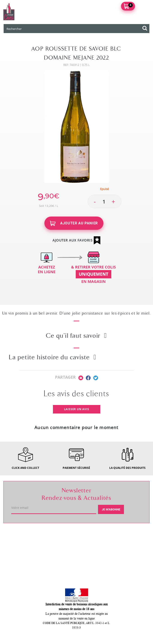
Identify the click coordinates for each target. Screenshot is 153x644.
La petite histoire (53, 357)
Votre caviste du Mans (29, 535)
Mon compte (19, 567)
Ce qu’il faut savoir (76, 336)
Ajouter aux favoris (76, 240)
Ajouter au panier (74, 223)
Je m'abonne (111, 509)
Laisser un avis (77, 409)
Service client (21, 551)
